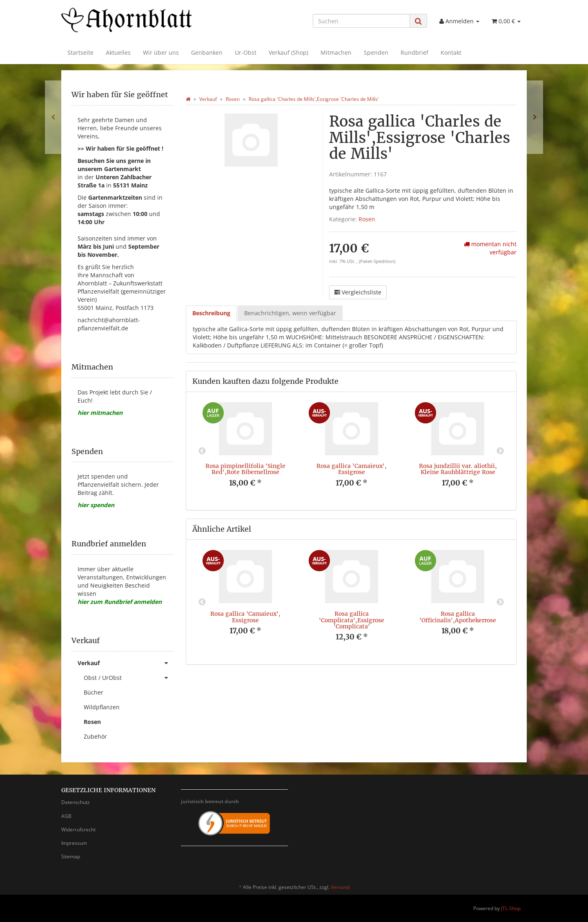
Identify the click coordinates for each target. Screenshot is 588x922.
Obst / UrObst (129, 678)
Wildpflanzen (102, 707)
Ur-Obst (246, 52)
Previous (202, 451)
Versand (340, 887)
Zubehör (95, 736)
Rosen (367, 219)
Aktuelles (118, 52)
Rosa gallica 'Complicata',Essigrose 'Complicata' (352, 620)
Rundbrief (414, 52)
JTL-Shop (511, 908)
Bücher (94, 692)
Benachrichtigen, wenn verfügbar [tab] (290, 313)
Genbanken (207, 52)
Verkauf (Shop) (288, 52)
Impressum (74, 843)
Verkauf (126, 663)
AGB (66, 816)
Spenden (376, 52)
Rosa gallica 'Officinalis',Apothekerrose (458, 617)
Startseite (80, 52)
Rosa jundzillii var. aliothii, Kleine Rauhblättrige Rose (458, 469)
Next (500, 451)
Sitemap (71, 856)
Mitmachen (336, 52)
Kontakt (451, 52)
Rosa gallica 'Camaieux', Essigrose (352, 469)
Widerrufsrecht (78, 830)
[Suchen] (361, 21)
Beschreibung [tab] (211, 313)
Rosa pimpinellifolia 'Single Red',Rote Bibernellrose (245, 469)
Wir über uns (161, 52)
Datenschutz (76, 802)
